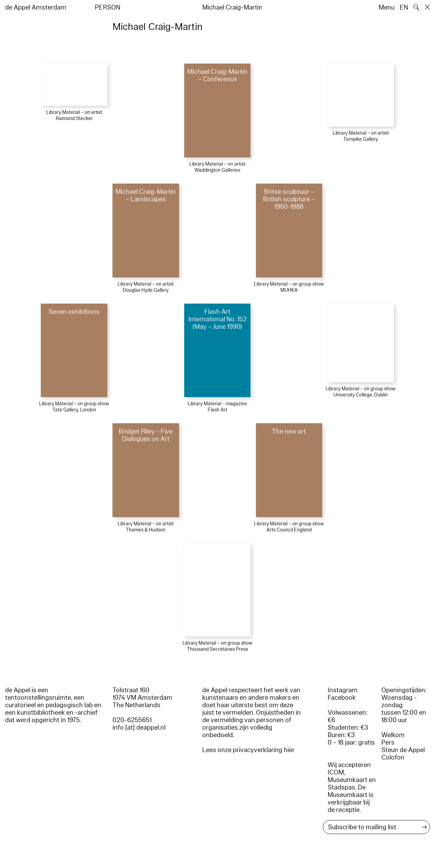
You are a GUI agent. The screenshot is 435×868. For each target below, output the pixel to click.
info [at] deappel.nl (139, 728)
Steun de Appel (403, 750)
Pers (388, 743)
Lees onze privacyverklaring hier (248, 750)
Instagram (343, 690)
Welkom (393, 735)
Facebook (342, 698)
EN (404, 7)
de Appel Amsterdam (36, 7)
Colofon (393, 758)
